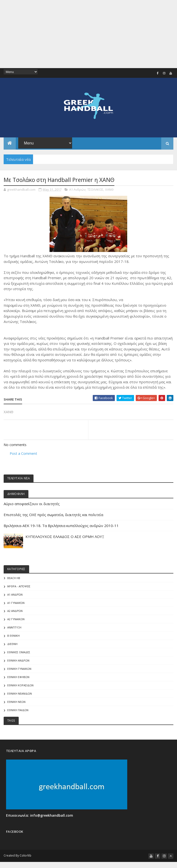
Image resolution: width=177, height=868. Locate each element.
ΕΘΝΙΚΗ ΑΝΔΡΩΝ (18, 662)
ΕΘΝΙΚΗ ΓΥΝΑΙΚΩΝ (19, 670)
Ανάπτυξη (14, 628)
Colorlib (25, 857)
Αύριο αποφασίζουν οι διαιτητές (32, 504)
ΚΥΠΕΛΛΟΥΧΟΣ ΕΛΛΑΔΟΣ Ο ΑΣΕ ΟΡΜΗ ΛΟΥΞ (65, 537)
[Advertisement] (88, 34)
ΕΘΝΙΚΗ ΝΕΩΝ (16, 703)
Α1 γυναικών (16, 603)
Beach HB (14, 578)
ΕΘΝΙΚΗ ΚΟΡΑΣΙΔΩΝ (20, 686)
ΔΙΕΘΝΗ (12, 645)
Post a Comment (23, 454)
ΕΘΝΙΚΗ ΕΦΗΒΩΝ (18, 678)
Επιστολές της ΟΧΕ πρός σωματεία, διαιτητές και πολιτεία (53, 515)
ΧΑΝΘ (109, 189)
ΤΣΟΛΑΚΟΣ (95, 189)
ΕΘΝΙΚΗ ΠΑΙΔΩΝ (18, 711)
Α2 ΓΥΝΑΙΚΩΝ (16, 620)
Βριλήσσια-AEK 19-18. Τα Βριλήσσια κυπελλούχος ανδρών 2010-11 (61, 526)
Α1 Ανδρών (77, 189)
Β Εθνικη (13, 637)
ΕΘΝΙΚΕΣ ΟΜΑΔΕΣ (19, 653)
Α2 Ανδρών (15, 612)
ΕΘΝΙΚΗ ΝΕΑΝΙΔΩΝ (20, 695)
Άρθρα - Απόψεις (19, 587)
